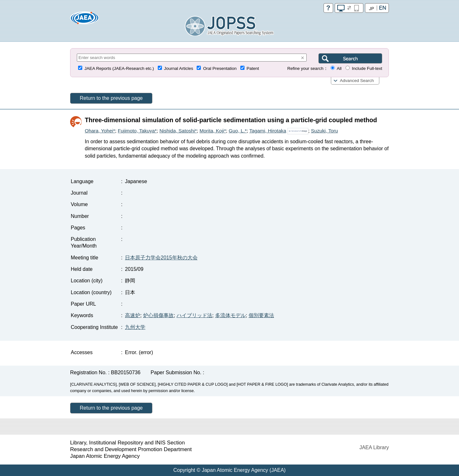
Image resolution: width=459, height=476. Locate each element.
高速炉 (133, 315)
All (339, 68)
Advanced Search (357, 81)
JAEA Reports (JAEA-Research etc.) (119, 68)
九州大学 (135, 327)
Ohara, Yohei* (100, 131)
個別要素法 (261, 315)
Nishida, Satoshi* (178, 131)
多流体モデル (230, 315)
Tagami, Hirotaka (268, 131)
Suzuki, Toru (324, 131)
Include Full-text (367, 68)
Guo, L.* (237, 131)
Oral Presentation (220, 68)
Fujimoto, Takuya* (137, 131)
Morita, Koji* (213, 131)
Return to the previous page (111, 98)
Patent (253, 68)
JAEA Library (374, 447)
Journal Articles (178, 68)
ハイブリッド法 (194, 315)
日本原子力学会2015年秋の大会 (161, 258)
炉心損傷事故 (158, 315)
